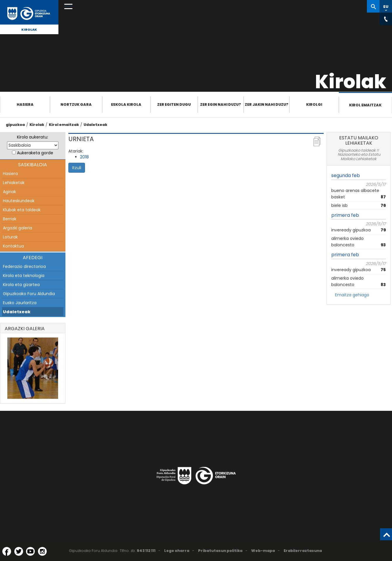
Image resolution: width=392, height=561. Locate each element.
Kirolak (29, 30)
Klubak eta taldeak (22, 210)
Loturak (10, 237)
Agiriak (9, 192)
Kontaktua (13, 246)
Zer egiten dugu (174, 104)
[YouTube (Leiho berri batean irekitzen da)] (30, 551)
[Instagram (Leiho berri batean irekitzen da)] (42, 551)
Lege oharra (177, 551)
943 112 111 (146, 551)
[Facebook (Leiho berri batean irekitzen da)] (7, 551)
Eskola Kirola (126, 104)
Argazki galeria (18, 228)
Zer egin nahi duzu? (221, 104)
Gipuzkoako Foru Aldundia (29, 294)
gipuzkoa (15, 125)
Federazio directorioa (24, 266)
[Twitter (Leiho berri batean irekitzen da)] (19, 551)
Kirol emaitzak (365, 105)
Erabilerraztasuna (303, 551)
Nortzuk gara (76, 104)
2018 (84, 157)
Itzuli (77, 168)
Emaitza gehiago (352, 295)
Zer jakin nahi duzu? (267, 104)
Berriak (10, 219)
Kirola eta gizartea (21, 285)
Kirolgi (314, 104)
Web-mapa (263, 551)
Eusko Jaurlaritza (20, 303)
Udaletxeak (95, 125)
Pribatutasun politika (220, 551)
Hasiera (25, 104)
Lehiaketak (14, 183)
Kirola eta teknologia (24, 276)
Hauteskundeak (19, 201)
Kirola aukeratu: (33, 137)
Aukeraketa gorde (35, 153)
